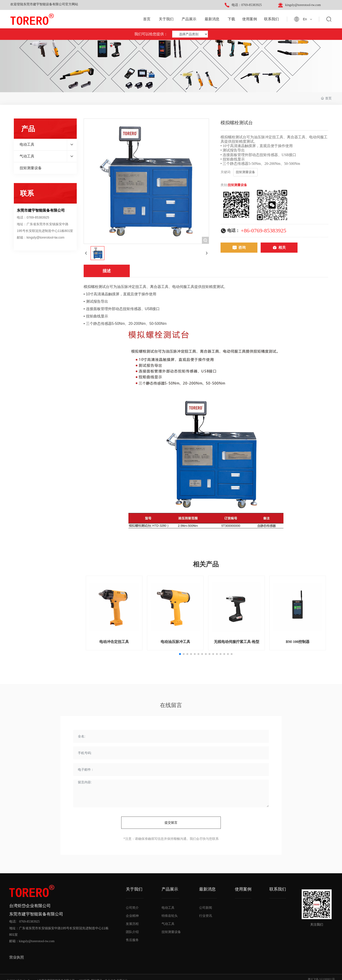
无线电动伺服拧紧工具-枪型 (237, 642)
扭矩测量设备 (237, 185)
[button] (180, 654)
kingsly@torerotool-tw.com (303, 5)
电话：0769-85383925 (247, 5)
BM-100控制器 (298, 642)
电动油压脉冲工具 (175, 642)
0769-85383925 (29, 922)
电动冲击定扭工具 (114, 642)
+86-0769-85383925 (264, 231)
